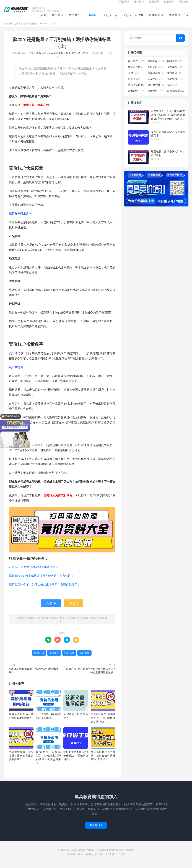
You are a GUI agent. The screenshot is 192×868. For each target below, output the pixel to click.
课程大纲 (124, 5)
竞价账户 (54, 658)
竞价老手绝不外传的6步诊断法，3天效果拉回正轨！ (76, 760)
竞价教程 (83, 58)
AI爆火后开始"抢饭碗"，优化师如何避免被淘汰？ (33, 676)
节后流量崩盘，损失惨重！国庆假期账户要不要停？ (21, 760)
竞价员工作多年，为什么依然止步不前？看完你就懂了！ (45, 589)
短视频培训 (156, 18)
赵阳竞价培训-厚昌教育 (16, 13)
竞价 (173, 90)
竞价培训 (58, 18)
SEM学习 (92, 18)
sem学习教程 (56, 58)
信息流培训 (156, 90)
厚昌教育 (183, 5)
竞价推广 (71, 58)
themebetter (113, 855)
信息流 (135, 84)
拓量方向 (39, 658)
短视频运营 (156, 78)
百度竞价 (75, 18)
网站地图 (129, 855)
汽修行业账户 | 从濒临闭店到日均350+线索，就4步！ (103, 723)
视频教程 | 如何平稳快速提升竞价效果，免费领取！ (41, 581)
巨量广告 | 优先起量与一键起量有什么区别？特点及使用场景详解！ (91, 676)
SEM (133, 78)
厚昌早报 (175, 72)
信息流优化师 (137, 90)
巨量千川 (155, 95)
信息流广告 (110, 18)
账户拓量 (69, 658)
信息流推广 (176, 84)
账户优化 (139, 5)
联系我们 (96, 830)
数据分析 (169, 5)
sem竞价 (136, 95)
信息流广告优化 (133, 18)
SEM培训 (155, 84)
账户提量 (84, 658)
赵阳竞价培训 (176, 95)
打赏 (74, 608)
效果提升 (154, 5)
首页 (44, 18)
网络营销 (175, 18)
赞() (51, 608)
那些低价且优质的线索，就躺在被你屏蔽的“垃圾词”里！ (103, 760)
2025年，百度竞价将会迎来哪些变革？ (33, 572)
